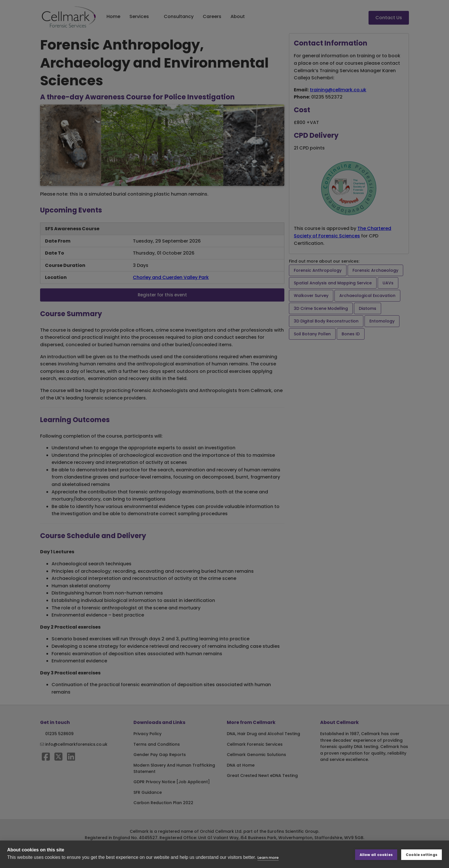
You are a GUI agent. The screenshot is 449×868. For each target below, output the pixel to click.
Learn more (268, 858)
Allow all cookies (376, 854)
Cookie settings (422, 854)
